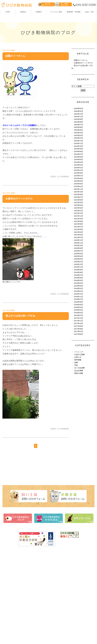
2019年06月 (78, 278)
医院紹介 (7, 570)
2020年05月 (78, 254)
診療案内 (39, 12)
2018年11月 (78, 297)
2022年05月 (78, 203)
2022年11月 (78, 189)
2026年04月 (78, 109)
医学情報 (78, 360)
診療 (76, 363)
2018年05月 (78, 305)
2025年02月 (78, 135)
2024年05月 (78, 157)
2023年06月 (78, 178)
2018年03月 (78, 310)
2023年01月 (78, 186)
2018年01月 (78, 315)
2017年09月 (78, 326)
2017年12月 (78, 318)
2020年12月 (78, 240)
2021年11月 (78, 216)
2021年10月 (78, 219)
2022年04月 (78, 205)
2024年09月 (78, 149)
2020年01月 (78, 262)
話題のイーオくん (15, 56)
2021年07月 (78, 227)
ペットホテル (8, 588)
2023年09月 (78, 173)
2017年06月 (78, 334)
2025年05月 (78, 130)
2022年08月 (78, 194)
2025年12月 (78, 114)
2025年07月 (78, 125)
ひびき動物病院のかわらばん (62, 575)
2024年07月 (78, 154)
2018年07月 (78, 299)
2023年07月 (78, 176)
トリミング (79, 352)
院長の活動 (79, 373)
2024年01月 (78, 168)
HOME (8, 12)
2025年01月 (78, 138)
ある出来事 (79, 371)
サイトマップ (10, 636)
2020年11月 (78, 243)
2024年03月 (78, 162)
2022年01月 (78, 211)
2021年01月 (78, 237)
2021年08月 (78, 224)
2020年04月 (78, 256)
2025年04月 (78, 133)
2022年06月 (78, 200)
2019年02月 (78, 288)
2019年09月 (78, 270)
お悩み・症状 (8, 597)
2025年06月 (78, 127)
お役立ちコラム (56, 579)
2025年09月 (78, 119)
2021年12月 (78, 213)
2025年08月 (78, 122)
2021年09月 (78, 221)
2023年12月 (78, 170)
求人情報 (53, 588)
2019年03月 (78, 286)
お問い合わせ (25, 636)
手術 (76, 365)
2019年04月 (78, 283)
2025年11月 (78, 117)
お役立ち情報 (80, 355)
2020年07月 (78, 251)
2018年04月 (78, 307)
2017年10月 (78, 323)
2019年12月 (78, 264)
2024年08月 (78, 151)
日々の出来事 (80, 368)
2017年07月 (78, 331)
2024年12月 (78, 141)
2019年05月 (78, 280)
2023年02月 (78, 184)
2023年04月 (78, 181)
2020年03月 (78, 259)
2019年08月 (78, 272)
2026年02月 (78, 111)
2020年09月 (78, 248)
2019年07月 (78, 275)
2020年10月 (78, 245)
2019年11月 (78, 267)
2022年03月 (78, 208)
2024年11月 (78, 143)
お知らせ (78, 357)
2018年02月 (78, 313)
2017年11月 (78, 321)
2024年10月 (78, 146)
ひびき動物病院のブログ (60, 570)
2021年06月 (78, 229)
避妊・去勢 (54, 584)
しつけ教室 (8, 593)
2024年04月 (78, 160)
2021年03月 (78, 235)
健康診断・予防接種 (58, 566)
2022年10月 (78, 192)
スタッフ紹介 (8, 579)
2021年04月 (78, 232)
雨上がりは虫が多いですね (20, 316)
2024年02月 (78, 165)
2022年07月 (78, 197)
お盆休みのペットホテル (19, 198)
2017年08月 (78, 329)
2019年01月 (78, 291)
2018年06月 (78, 302)
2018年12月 (78, 294)
